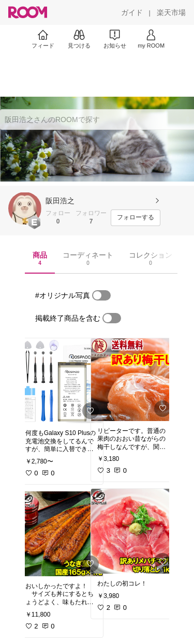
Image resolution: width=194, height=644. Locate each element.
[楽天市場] (171, 12)
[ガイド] (132, 12)
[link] (61, 381)
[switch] (101, 295)
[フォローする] (136, 218)
